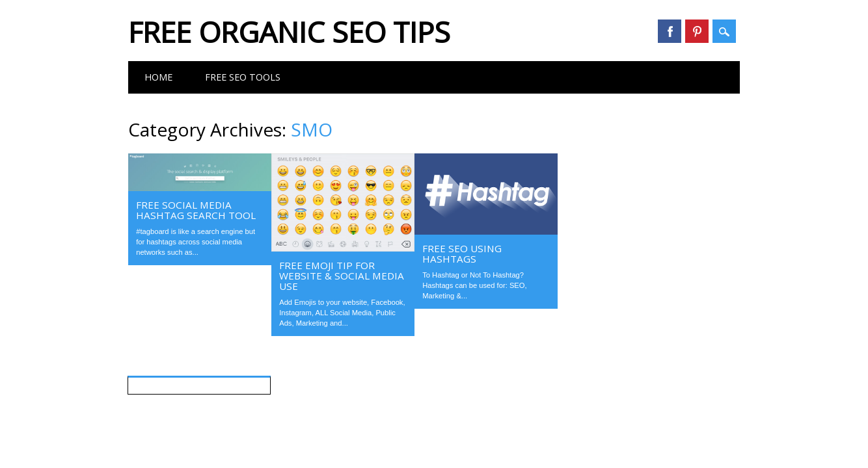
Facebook (670, 31)
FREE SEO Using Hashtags (462, 253)
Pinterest (697, 31)
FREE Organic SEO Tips (289, 32)
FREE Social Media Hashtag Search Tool (196, 210)
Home (158, 77)
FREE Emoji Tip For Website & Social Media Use (342, 276)
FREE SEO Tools (243, 77)
